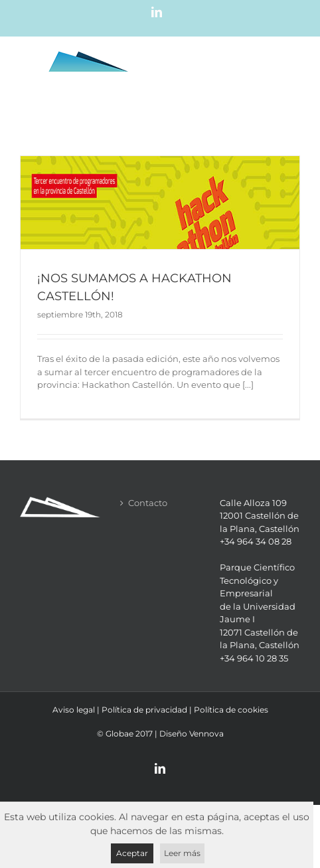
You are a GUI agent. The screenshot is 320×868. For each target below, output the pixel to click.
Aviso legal (74, 710)
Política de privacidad (144, 710)
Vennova (206, 734)
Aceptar (132, 853)
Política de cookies (231, 710)
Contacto (148, 503)
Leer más (182, 853)
